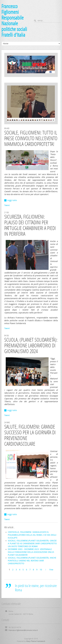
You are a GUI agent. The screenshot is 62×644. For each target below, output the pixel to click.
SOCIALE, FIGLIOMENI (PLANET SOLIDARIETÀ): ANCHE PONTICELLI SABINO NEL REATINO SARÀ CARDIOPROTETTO (32, 561)
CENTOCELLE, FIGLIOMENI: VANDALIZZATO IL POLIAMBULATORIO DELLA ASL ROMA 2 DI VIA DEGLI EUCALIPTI (32, 535)
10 (41, 570)
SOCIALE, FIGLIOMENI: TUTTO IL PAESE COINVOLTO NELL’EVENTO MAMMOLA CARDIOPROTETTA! (31, 138)
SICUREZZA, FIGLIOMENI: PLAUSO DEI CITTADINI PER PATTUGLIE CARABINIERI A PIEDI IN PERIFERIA (30, 225)
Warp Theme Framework (36, 641)
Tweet (7, 205)
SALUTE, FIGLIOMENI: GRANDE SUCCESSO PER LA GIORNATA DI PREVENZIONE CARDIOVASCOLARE (30, 435)
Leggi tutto (12, 200)
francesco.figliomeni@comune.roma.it (23, 630)
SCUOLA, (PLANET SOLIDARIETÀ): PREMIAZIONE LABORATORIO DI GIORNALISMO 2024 (31, 346)
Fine (51, 570)
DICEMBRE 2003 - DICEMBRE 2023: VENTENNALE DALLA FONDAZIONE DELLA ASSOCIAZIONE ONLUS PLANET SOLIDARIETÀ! (31, 552)
